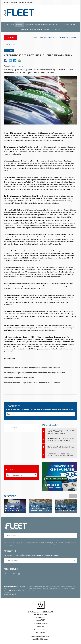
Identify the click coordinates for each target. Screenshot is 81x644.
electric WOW (66, 589)
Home (32, 587)
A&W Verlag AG (13, 590)
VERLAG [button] (14, 3)
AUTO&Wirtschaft (40, 614)
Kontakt (32, 591)
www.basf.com (9, 358)
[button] (20, 24)
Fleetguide (46, 589)
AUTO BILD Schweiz (40, 624)
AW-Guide (41, 626)
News (37, 587)
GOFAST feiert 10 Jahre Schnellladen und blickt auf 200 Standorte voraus (60, 455)
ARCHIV (22, 3)
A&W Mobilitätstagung (40, 639)
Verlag (74, 589)
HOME (6, 3)
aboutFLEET (40, 617)
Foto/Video (33, 589)
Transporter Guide (56, 589)
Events (40, 589)
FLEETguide (40, 633)
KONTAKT (30, 3)
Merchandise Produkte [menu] (53, 587)
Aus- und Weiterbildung (68, 587)
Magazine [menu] (43, 587)
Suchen (57, 30)
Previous (71, 496)
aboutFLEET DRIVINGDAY (41, 636)
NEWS (13, 45)
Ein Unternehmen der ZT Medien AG (40, 612)
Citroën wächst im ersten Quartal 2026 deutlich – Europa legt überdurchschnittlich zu (61, 432)
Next (75, 496)
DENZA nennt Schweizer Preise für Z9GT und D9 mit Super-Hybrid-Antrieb (61, 440)
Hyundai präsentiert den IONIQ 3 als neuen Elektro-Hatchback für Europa (60, 447)
